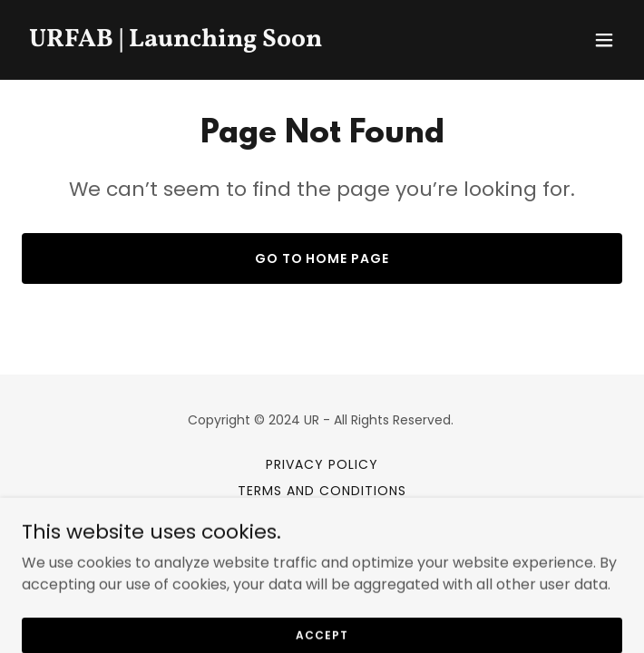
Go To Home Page (322, 258)
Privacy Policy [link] (322, 464)
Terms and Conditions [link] (322, 491)
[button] (604, 40)
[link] (232, 41)
